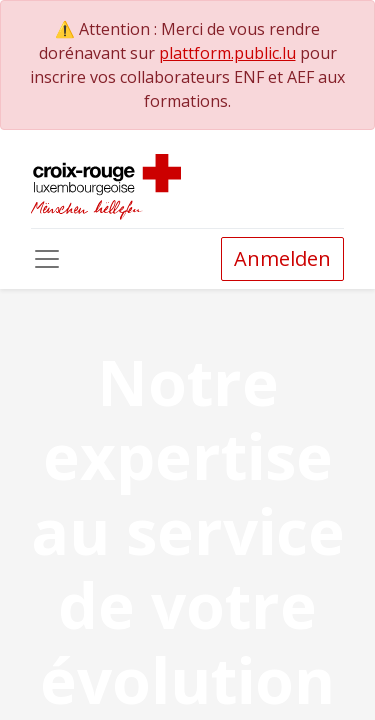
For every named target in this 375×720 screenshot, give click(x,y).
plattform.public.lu (227, 53)
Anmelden (282, 258)
